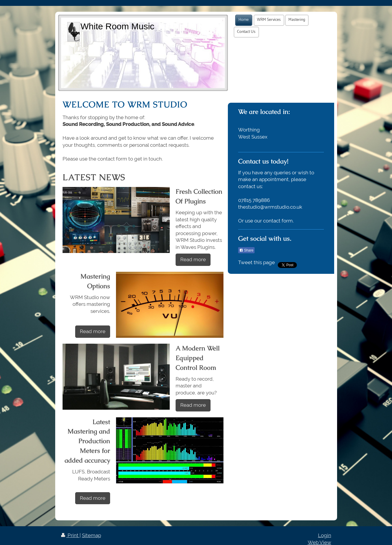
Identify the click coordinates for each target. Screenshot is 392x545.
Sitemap (91, 535)
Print (70, 535)
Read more (193, 259)
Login (325, 535)
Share (246, 250)
